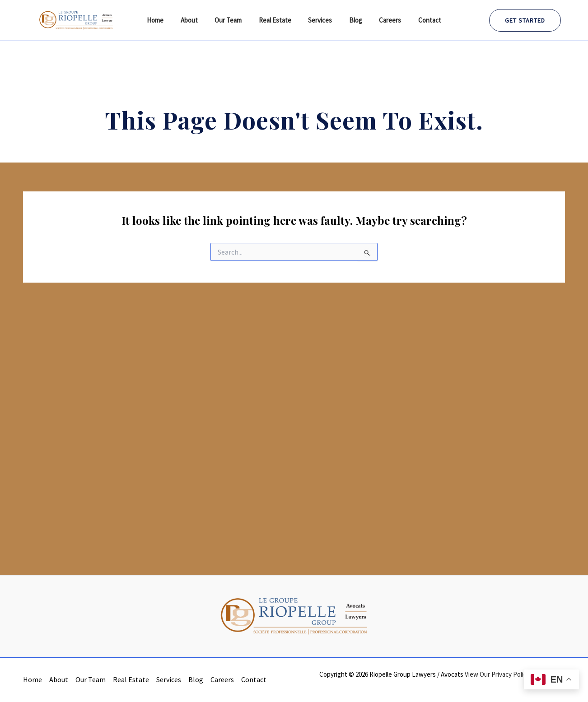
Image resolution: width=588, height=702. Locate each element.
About (198, 20)
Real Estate (277, 20)
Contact (418, 20)
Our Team (233, 20)
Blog (351, 20)
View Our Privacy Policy (497, 674)
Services (319, 20)
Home (167, 20)
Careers (382, 20)
